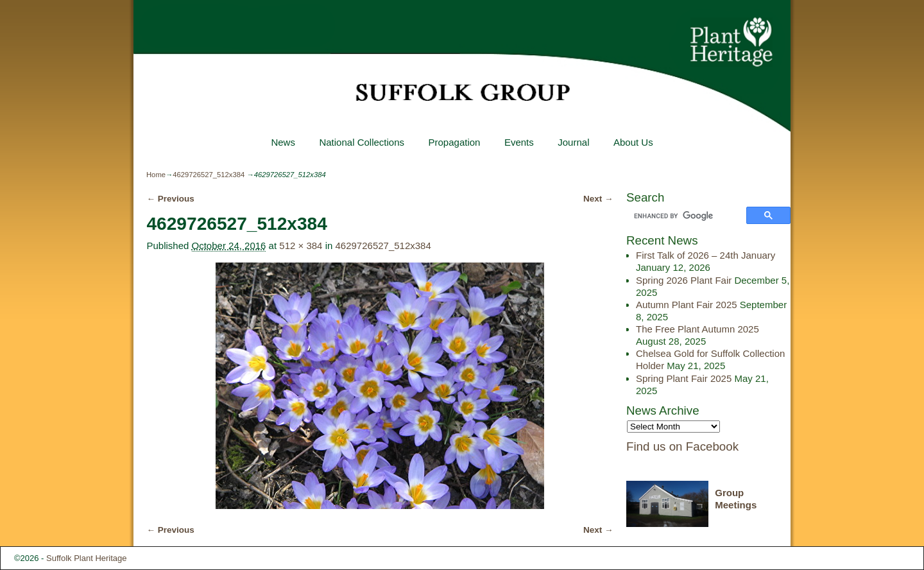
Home (156, 175)
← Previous (170, 199)
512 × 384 (301, 246)
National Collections (362, 142)
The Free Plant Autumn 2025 (697, 329)
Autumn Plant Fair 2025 (687, 305)
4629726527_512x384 (209, 175)
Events (519, 142)
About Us (633, 142)
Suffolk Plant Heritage (87, 558)
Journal (573, 142)
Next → (598, 199)
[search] (688, 216)
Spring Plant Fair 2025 (684, 378)
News (283, 142)
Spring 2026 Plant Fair (684, 280)
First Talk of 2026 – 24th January (706, 255)
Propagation (454, 142)
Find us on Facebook (682, 446)
